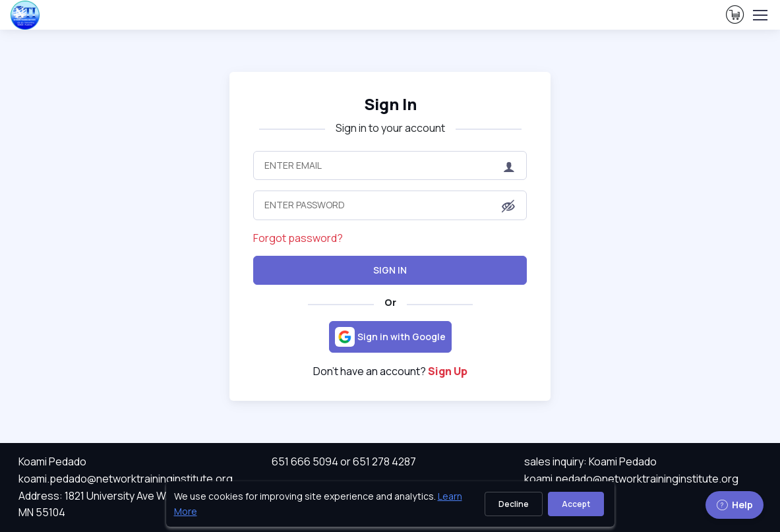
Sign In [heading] (390, 104)
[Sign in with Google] (390, 337)
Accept (576, 504)
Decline (514, 504)
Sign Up (448, 371)
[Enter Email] (390, 165)
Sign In (390, 270)
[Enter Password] (390, 205)
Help (735, 505)
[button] (508, 206)
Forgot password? (298, 238)
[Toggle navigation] (760, 15)
